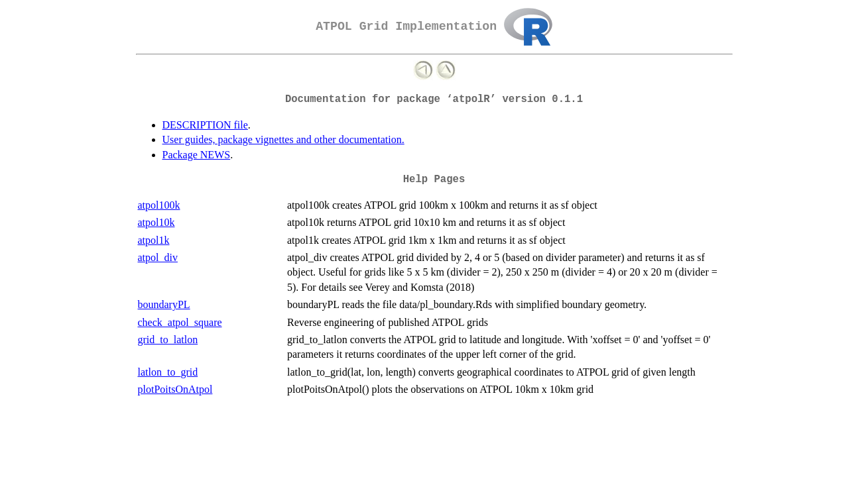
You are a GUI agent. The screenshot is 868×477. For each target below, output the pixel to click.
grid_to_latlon (168, 340)
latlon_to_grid (168, 372)
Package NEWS (197, 155)
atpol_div (158, 257)
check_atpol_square (180, 322)
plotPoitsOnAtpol (175, 389)
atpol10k (156, 222)
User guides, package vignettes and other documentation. (283, 139)
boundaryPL (164, 304)
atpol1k (154, 240)
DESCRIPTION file (205, 125)
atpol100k (159, 205)
